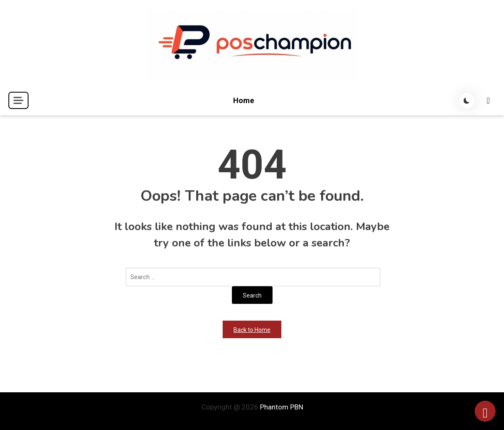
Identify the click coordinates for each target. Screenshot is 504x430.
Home (244, 100)
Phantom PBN (282, 407)
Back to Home (252, 330)
